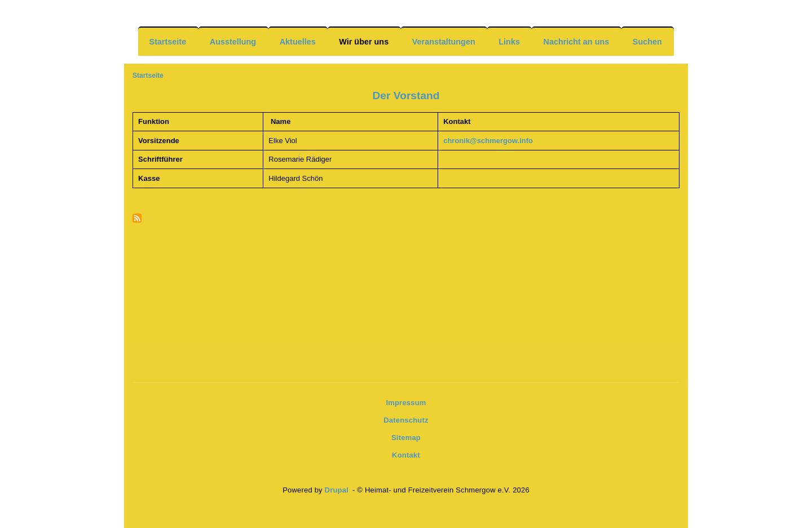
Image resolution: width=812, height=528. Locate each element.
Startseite (168, 42)
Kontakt (406, 455)
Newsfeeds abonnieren (137, 219)
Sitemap (406, 438)
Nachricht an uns (576, 42)
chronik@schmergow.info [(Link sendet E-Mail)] (489, 141)
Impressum (406, 403)
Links (509, 42)
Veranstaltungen (444, 42)
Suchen (647, 42)
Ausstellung (233, 42)
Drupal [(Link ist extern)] (338, 490)
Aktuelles (298, 42)
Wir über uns (364, 42)
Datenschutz (406, 420)
